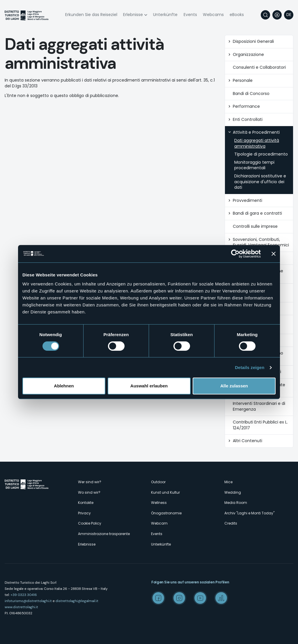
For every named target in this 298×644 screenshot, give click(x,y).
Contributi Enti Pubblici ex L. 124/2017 (260, 425)
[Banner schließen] (274, 254)
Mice (228, 482)
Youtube (200, 598)
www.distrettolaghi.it (21, 607)
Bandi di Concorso (251, 94)
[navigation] (289, 15)
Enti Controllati (248, 120)
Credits (231, 523)
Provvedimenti (248, 201)
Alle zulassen (234, 386)
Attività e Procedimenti (256, 132)
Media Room (236, 503)
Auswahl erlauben (149, 386)
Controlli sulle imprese (255, 226)
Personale (243, 81)
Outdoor (158, 482)
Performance (246, 106)
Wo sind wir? (89, 492)
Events (190, 15)
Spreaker (221, 598)
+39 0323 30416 (24, 595)
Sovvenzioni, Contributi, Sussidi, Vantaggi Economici (261, 242)
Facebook (158, 598)
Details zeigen (250, 367)
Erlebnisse (133, 15)
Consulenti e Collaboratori (259, 67)
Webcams (213, 15)
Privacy (84, 513)
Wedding (233, 492)
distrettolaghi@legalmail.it (77, 601)
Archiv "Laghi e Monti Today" (249, 513)
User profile (277, 15)
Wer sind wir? (90, 482)
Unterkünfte (165, 15)
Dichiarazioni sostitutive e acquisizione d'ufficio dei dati (260, 182)
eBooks (237, 15)
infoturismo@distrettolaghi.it (28, 601)
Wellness (159, 503)
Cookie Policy (90, 523)
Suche (265, 15)
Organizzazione (248, 55)
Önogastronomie (166, 513)
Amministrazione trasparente (104, 534)
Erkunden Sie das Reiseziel (91, 15)
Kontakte (86, 503)
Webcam (159, 523)
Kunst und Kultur (165, 492)
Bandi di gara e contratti (257, 213)
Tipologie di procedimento (261, 154)
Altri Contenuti (248, 441)
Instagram (179, 598)
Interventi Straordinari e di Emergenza (259, 406)
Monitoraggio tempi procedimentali (254, 165)
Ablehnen (64, 386)
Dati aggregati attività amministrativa (257, 143)
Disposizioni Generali (253, 42)
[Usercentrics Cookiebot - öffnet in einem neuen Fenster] (235, 254)
